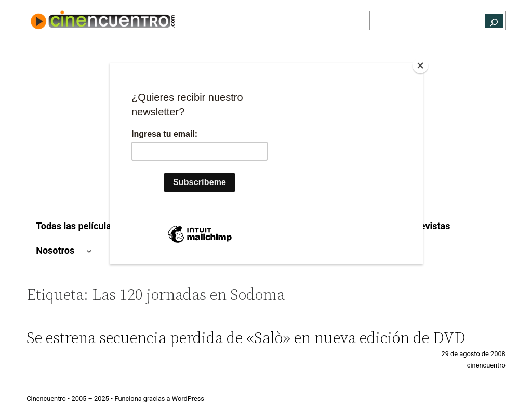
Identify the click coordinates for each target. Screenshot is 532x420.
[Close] (420, 65)
